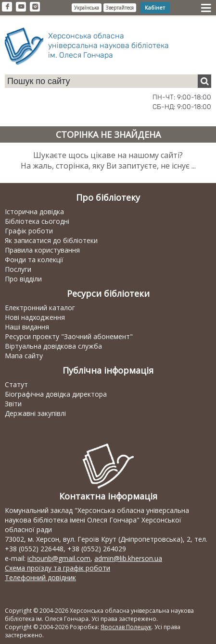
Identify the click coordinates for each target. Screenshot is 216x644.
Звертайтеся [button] (120, 8)
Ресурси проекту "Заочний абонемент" (69, 336)
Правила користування (42, 250)
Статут (16, 384)
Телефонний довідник (40, 577)
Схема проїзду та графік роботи (57, 568)
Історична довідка (34, 212)
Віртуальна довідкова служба (53, 346)
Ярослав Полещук (126, 627)
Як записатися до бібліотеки (51, 240)
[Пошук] (204, 81)
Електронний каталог (40, 308)
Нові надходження (35, 317)
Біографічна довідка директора (56, 394)
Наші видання (27, 327)
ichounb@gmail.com (59, 558)
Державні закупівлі (35, 413)
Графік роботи (29, 231)
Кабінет (155, 7)
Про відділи (23, 279)
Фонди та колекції (34, 260)
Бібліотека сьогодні (37, 221)
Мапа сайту (24, 356)
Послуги (18, 269)
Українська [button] (87, 8)
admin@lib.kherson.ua (128, 558)
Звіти (13, 404)
